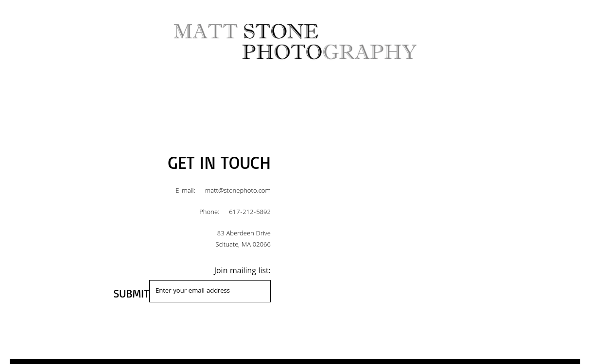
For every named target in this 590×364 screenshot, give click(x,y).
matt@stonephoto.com (238, 191)
